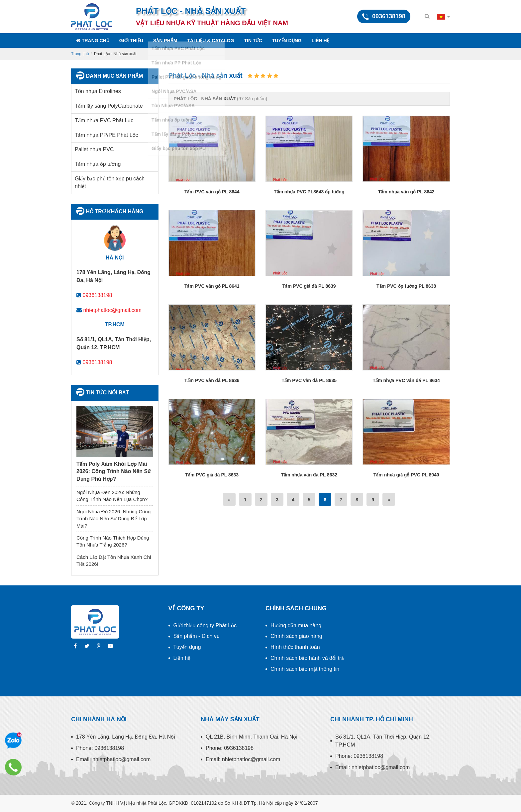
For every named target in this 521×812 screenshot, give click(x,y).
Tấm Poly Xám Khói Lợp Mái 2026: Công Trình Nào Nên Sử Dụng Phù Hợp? (113, 471)
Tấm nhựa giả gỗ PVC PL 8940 (406, 475)
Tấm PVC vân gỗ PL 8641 (212, 286)
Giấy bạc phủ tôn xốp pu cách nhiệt (110, 182)
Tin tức (253, 41)
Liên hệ (320, 41)
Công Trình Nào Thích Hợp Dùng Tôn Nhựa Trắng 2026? (113, 541)
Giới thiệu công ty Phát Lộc (205, 625)
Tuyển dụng (287, 41)
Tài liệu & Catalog (210, 41)
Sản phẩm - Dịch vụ (197, 636)
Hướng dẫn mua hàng (296, 625)
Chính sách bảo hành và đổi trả (307, 658)
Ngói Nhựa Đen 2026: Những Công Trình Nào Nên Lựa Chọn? (112, 496)
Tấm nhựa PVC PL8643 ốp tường (309, 192)
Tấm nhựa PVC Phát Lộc (104, 120)
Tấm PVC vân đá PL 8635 (309, 380)
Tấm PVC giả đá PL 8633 (212, 475)
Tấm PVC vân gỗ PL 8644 (212, 192)
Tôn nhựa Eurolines (98, 91)
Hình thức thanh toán (295, 647)
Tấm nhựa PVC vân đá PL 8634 (406, 380)
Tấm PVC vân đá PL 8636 (212, 380)
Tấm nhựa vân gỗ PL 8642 (406, 192)
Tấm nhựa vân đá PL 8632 (309, 475)
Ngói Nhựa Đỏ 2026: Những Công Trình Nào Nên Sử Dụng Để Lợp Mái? (113, 519)
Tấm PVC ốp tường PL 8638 (406, 286)
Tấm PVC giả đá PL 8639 (309, 286)
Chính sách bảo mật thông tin (305, 669)
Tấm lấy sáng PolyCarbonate (109, 106)
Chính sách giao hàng (296, 636)
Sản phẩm (165, 41)
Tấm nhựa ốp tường (98, 164)
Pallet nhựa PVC (94, 149)
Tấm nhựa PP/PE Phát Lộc (106, 135)
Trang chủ (93, 41)
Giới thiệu (131, 41)
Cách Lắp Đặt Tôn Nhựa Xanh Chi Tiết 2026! (114, 560)
